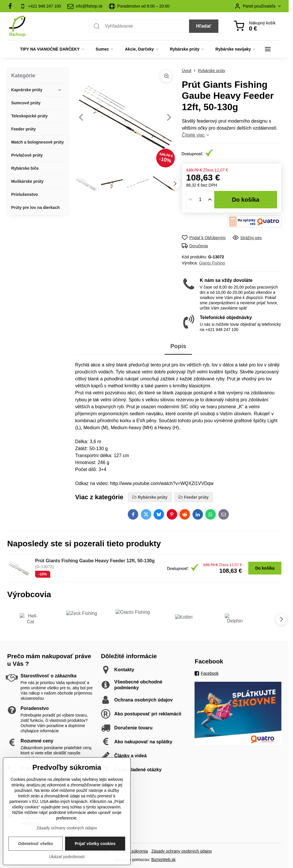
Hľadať (204, 26)
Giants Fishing (212, 263)
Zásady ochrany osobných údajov (182, 851)
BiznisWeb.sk (163, 860)
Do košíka (246, 200)
